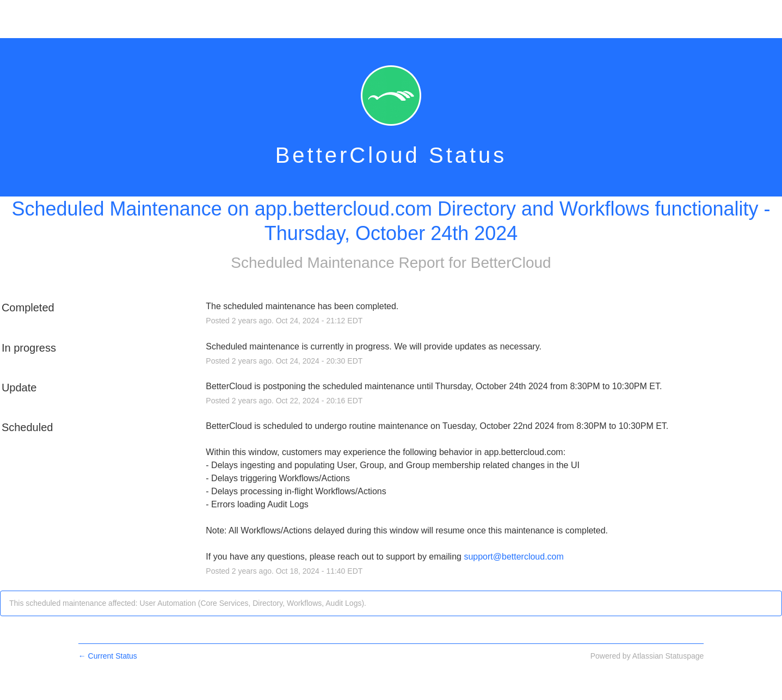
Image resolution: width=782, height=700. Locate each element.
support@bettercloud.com (513, 557)
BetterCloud (511, 263)
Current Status (108, 656)
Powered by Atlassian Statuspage (647, 656)
